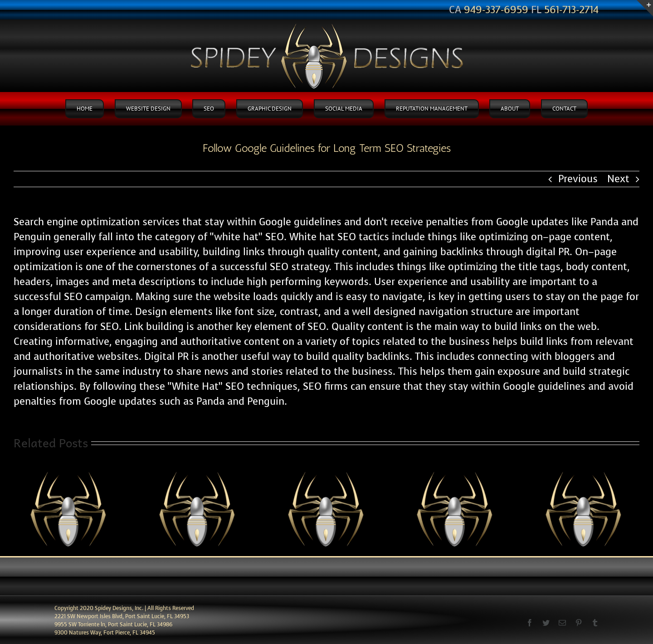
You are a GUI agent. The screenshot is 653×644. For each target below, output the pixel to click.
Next (618, 179)
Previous (578, 179)
